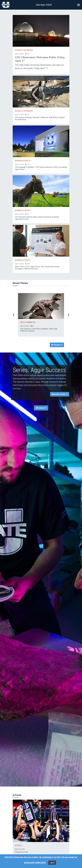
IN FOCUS (18, 845)
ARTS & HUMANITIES (28, 322)
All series (41, 408)
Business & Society (23, 161)
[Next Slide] (68, 315)
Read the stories (60, 394)
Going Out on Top (21, 852)
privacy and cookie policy (35, 863)
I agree (52, 863)
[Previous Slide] (14, 315)
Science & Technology (24, 50)
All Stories (57, 345)
